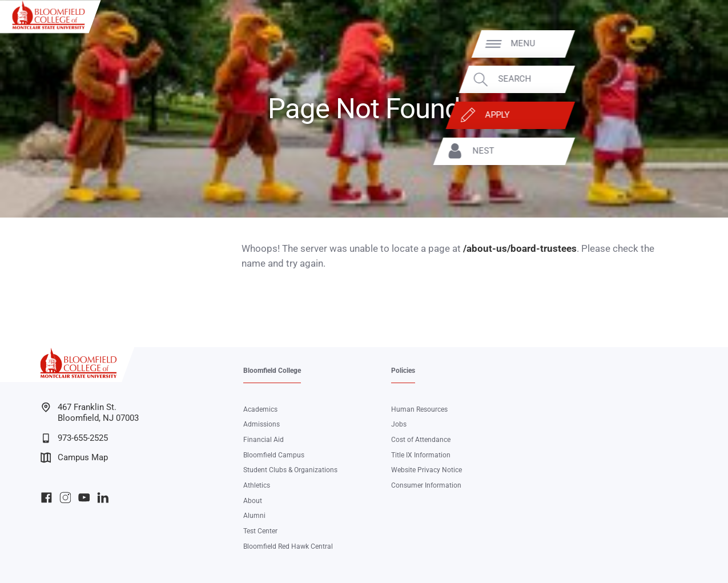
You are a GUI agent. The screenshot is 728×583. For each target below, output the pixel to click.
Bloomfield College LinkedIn (103, 498)
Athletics (257, 485)
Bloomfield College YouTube (84, 498)
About (253, 501)
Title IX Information (421, 455)
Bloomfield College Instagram (65, 498)
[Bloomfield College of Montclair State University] (49, 15)
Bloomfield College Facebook (47, 498)
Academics (260, 409)
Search (677, 79)
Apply (659, 115)
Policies (403, 371)
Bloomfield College (272, 371)
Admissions (262, 424)
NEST (645, 151)
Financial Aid (264, 440)
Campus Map (74, 458)
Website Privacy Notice (427, 470)
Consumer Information (426, 485)
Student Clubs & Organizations (290, 470)
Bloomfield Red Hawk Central (288, 546)
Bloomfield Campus (274, 455)
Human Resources (419, 409)
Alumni (254, 516)
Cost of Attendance (421, 440)
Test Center (260, 531)
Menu (685, 44)
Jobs (399, 424)
